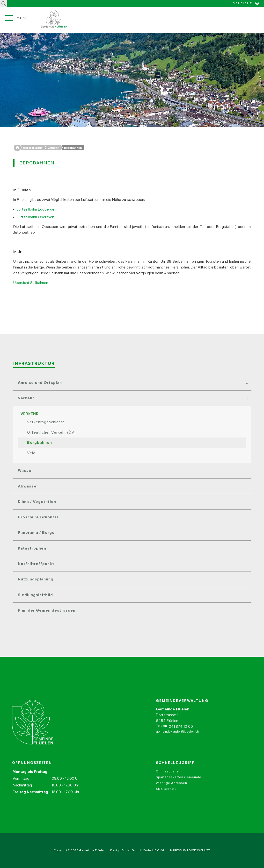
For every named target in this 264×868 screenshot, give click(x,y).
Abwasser (28, 486)
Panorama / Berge (36, 533)
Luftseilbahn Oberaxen (36, 217)
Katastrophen (32, 548)
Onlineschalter (168, 777)
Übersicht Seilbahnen (31, 283)
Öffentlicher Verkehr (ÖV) (51, 432)
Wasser (26, 471)
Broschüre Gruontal (38, 517)
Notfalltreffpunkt (36, 564)
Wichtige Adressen (172, 788)
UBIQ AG (158, 850)
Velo (31, 453)
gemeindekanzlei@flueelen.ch (177, 737)
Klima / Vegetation (37, 502)
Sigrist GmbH (131, 850)
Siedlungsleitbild (35, 595)
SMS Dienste (166, 794)
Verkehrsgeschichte (46, 422)
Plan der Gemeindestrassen (47, 610)
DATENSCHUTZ (199, 850)
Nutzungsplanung (36, 579)
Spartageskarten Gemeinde (179, 783)
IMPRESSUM (178, 850)
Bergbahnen (40, 443)
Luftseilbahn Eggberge (36, 209)
